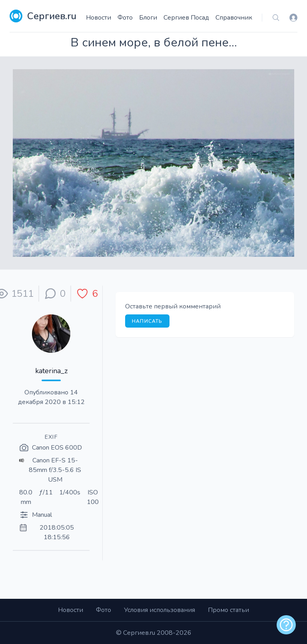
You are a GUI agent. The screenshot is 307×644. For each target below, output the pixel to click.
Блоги (148, 18)
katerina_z (51, 371)
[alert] (286, 625)
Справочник (234, 18)
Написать (147, 321)
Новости (99, 18)
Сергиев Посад (186, 18)
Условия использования (159, 610)
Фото (125, 18)
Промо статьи (228, 610)
